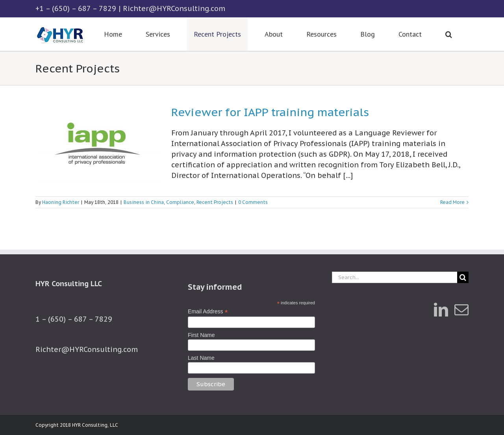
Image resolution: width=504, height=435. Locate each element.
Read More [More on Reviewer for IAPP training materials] (452, 202)
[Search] (463, 277)
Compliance (180, 202)
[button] (448, 34)
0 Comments (253, 202)
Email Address (208, 312)
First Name (201, 335)
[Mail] (461, 310)
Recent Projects (215, 202)
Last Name (201, 358)
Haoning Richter (61, 202)
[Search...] (395, 277)
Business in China (144, 202)
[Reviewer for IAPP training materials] (98, 147)
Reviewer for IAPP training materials (270, 112)
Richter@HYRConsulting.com (174, 8)
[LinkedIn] (441, 310)
